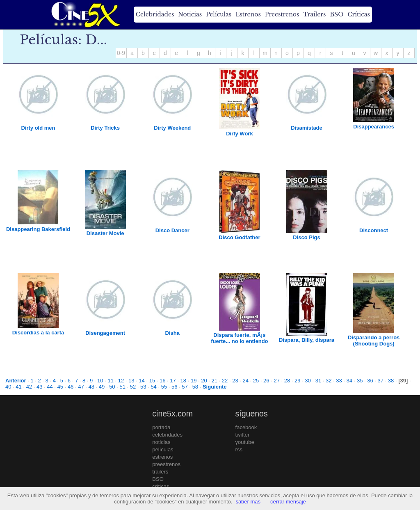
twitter (243, 435)
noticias (161, 442)
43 (39, 387)
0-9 (121, 53)
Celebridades (155, 14)
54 (153, 387)
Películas (219, 14)
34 (349, 381)
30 (308, 381)
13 (131, 381)
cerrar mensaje (288, 502)
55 (164, 387)
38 (391, 381)
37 (381, 381)
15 (152, 381)
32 (329, 381)
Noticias (190, 14)
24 (245, 381)
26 (266, 381)
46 (71, 387)
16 (162, 381)
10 (100, 381)
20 (204, 381)
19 (194, 381)
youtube (245, 442)
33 (339, 381)
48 (91, 387)
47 (81, 387)
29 (297, 381)
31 (318, 381)
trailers (160, 472)
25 (256, 381)
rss (239, 449)
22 (225, 381)
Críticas (358, 14)
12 (121, 381)
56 (174, 387)
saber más (248, 502)
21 (215, 381)
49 (102, 387)
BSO (337, 14)
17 (173, 381)
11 (110, 381)
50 (112, 387)
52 (133, 387)
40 (8, 387)
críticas (161, 486)
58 (195, 387)
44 (50, 387)
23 (235, 381)
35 (360, 381)
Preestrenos (282, 14)
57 (185, 387)
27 (276, 381)
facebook (246, 427)
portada (161, 427)
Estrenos (248, 14)
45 (60, 387)
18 (183, 381)
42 (29, 387)
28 (287, 381)
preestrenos (166, 464)
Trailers (314, 14)
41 (18, 387)
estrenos (162, 457)
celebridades (167, 435)
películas (163, 449)
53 (143, 387)
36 (370, 381)
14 (142, 381)
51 (122, 387)
